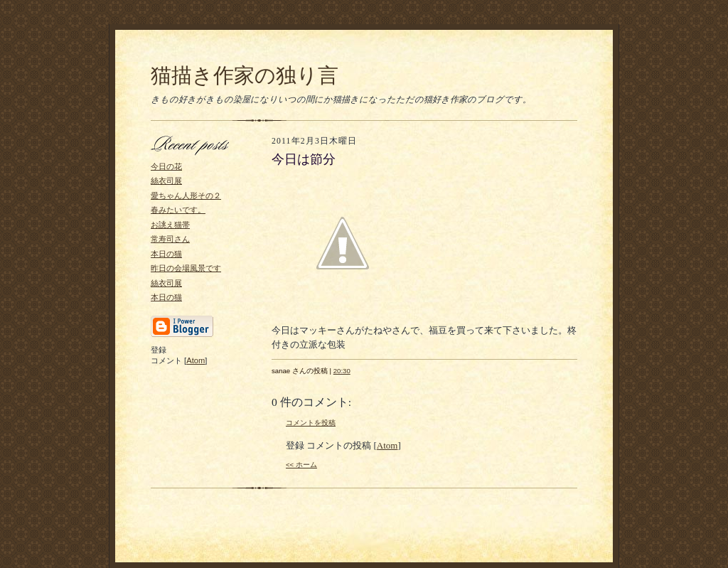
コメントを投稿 (311, 423)
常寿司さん (170, 239)
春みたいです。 (178, 210)
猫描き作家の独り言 (245, 75)
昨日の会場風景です (186, 268)
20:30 (342, 371)
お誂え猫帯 (170, 225)
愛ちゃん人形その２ (186, 195)
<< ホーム (301, 465)
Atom (196, 360)
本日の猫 (166, 254)
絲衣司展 (166, 181)
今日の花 (166, 166)
